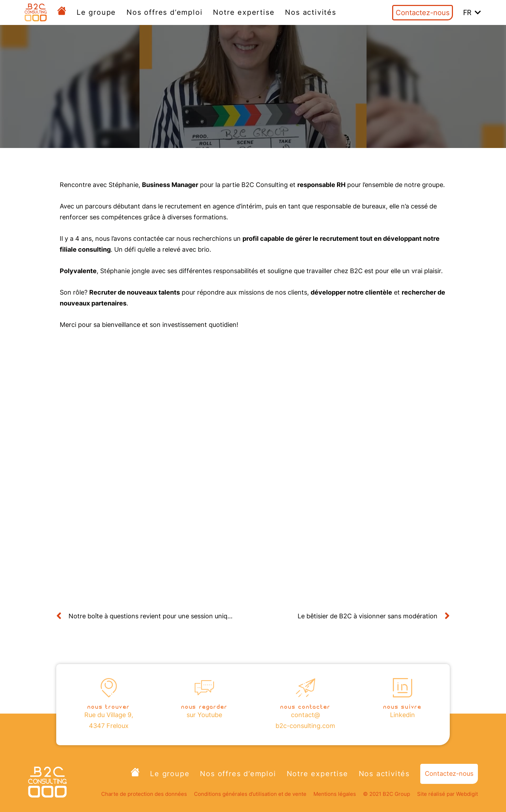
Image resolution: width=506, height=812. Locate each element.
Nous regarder (204, 706)
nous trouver (109, 706)
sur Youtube (204, 715)
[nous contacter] (306, 688)
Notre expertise (244, 12)
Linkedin (403, 715)
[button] (472, 13)
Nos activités (310, 12)
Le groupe (96, 12)
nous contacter (305, 706)
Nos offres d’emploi (164, 12)
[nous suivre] (403, 688)
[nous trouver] (109, 688)
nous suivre (403, 706)
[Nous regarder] (204, 688)
